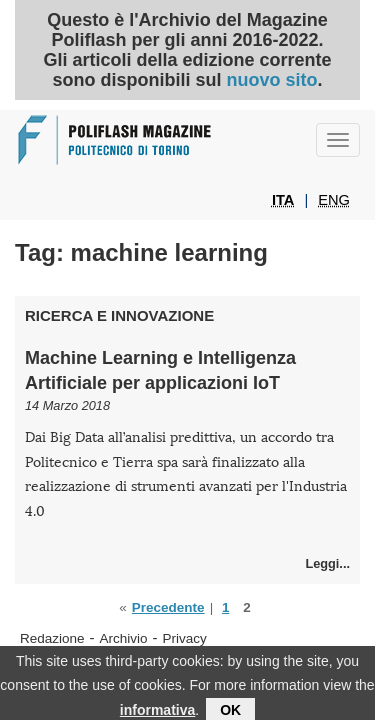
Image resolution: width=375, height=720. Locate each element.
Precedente (168, 607)
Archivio (124, 638)
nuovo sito (271, 80)
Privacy (185, 638)
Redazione (52, 638)
